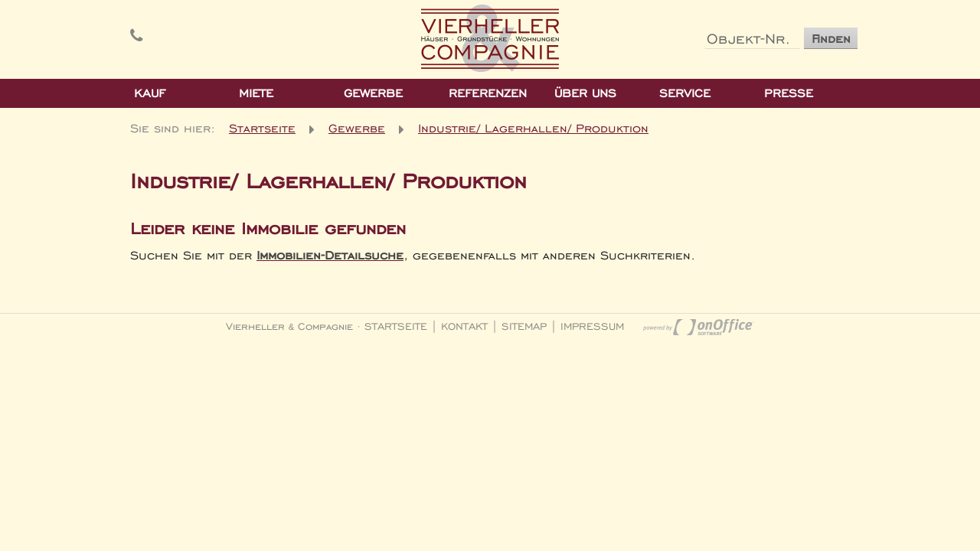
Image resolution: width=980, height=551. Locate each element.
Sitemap (524, 326)
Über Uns (585, 93)
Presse (789, 93)
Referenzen (488, 93)
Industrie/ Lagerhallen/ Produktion (533, 128)
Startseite (262, 128)
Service (685, 93)
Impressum (592, 326)
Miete (256, 93)
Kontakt (464, 326)
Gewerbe (373, 93)
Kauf (150, 93)
